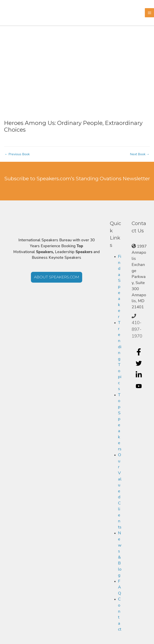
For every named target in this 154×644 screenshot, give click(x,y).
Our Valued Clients (120, 491)
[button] (57, 277)
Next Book (140, 154)
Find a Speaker (120, 286)
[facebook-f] (139, 352)
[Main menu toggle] (149, 13)
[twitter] (139, 363)
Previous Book (17, 154)
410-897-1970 (137, 329)
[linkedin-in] (139, 375)
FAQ (120, 587)
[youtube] (139, 386)
